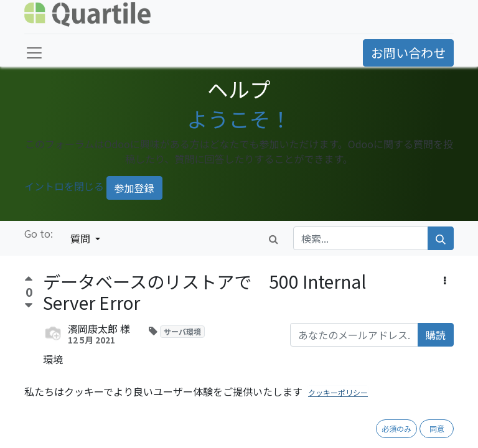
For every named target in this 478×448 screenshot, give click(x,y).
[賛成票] (29, 280)
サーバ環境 (182, 331)
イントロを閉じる (64, 187)
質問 (82, 238)
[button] (445, 280)
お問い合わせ (408, 53)
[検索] (441, 238)
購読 (436, 335)
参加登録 (134, 188)
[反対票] (29, 306)
